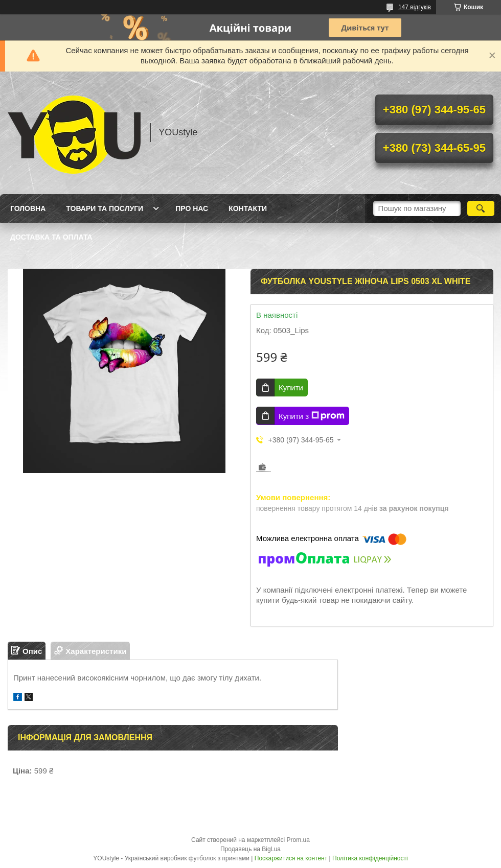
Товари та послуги (105, 208)
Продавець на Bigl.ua (250, 849)
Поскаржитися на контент (291, 858)
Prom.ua (298, 840)
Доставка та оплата (51, 237)
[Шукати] (481, 208)
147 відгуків (415, 7)
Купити (291, 388)
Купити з (312, 416)
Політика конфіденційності (370, 858)
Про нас (192, 208)
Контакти (248, 208)
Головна (28, 208)
